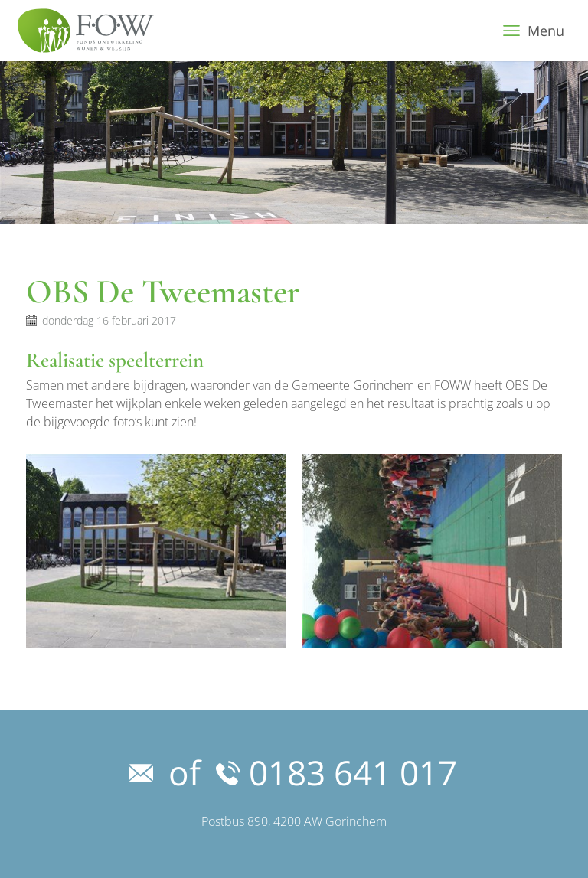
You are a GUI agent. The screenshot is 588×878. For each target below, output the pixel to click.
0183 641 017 (336, 772)
